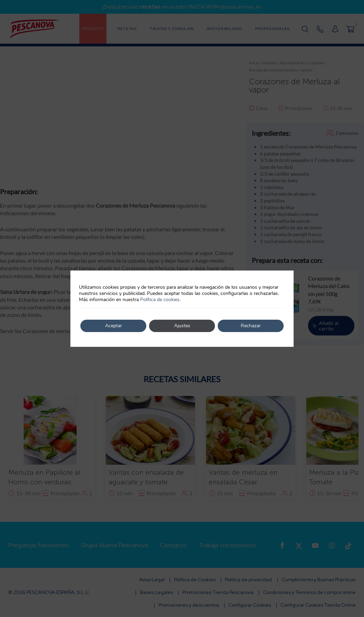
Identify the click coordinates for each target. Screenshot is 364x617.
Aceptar (113, 326)
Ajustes (182, 326)
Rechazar (251, 326)
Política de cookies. (160, 300)
